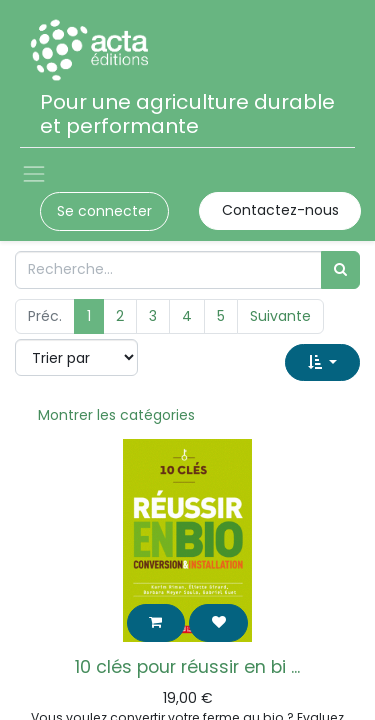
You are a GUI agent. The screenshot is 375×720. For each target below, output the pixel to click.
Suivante (280, 316)
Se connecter (104, 211)
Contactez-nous (280, 210)
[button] (322, 362)
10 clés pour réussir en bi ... (187, 667)
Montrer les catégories (116, 415)
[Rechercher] (340, 269)
